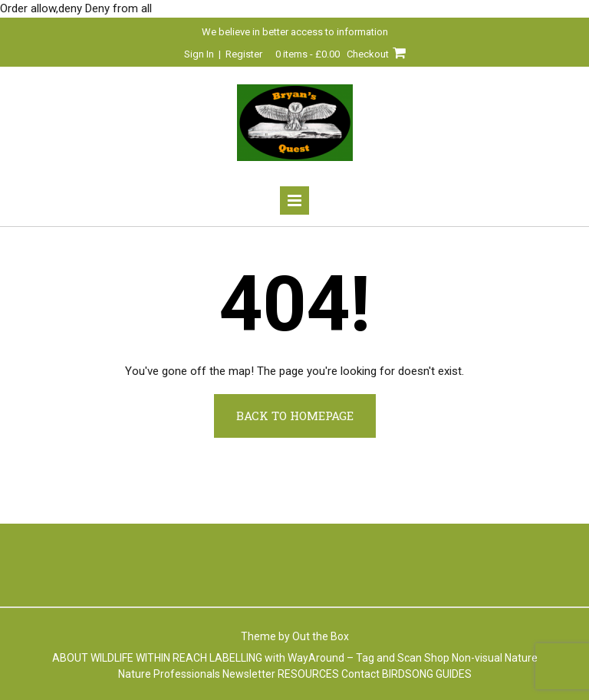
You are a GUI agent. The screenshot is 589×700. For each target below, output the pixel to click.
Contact (360, 674)
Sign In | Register (223, 54)
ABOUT (70, 658)
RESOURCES (308, 674)
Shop (437, 658)
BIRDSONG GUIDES (427, 674)
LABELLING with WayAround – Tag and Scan (316, 658)
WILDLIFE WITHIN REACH (149, 658)
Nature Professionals (169, 674)
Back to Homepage (295, 416)
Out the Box (321, 636)
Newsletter (249, 674)
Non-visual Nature (495, 658)
